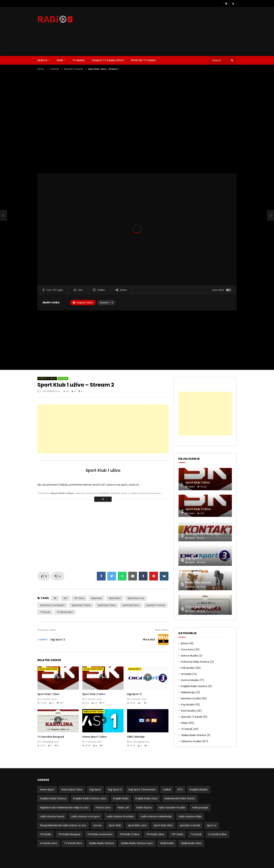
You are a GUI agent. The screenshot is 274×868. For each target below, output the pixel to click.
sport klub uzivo (131, 605)
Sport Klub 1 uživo (103, 470)
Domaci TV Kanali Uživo (108, 60)
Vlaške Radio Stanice (194, 735)
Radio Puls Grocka (198, 582)
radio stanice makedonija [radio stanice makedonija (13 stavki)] (156, 816)
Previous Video (47, 630)
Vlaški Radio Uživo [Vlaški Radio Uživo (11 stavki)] (191, 843)
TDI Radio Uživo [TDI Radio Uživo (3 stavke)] (155, 834)
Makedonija (188, 692)
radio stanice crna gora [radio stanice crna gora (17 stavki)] (85, 816)
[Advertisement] (173, 31)
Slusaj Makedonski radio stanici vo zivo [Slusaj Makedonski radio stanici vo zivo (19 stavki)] (63, 825)
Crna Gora (187, 650)
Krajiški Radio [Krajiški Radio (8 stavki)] (121, 798)
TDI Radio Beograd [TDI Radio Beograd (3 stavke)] (69, 834)
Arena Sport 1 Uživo (94, 712)
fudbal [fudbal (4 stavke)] (167, 790)
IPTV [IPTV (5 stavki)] (180, 790)
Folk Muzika (188, 668)
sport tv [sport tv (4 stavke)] (212, 825)
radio (192, 487)
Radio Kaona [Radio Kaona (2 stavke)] (144, 808)
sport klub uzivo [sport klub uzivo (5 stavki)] (137, 825)
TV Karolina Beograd (51, 737)
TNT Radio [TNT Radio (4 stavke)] (177, 834)
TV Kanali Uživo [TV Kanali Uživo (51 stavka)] (73, 843)
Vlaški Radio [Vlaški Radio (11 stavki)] (167, 843)
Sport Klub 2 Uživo (93, 669)
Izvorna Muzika (190, 680)
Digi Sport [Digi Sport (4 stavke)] (95, 790)
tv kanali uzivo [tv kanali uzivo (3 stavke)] (49, 843)
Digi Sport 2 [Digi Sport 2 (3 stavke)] (115, 790)
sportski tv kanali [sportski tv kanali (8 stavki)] (190, 825)
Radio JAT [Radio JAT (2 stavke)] (124, 808)
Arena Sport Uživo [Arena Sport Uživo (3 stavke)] (72, 790)
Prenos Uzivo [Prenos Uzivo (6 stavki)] (103, 808)
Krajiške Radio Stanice (194, 686)
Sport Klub (97, 598)
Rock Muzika (188, 711)
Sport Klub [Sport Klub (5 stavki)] (115, 825)
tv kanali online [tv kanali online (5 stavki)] (217, 834)
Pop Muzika (188, 705)
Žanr (60, 60)
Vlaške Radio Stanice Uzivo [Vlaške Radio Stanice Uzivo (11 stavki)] (137, 843)
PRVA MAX (149, 640)
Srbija (184, 723)
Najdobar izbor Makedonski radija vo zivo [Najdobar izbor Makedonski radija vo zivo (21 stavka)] (64, 808)
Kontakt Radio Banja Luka (203, 534)
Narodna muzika (191, 698)
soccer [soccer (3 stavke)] (98, 825)
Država (42, 60)
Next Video (162, 630)
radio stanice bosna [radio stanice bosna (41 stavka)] (52, 816)
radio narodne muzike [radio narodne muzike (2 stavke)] (172, 808)
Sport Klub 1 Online (81, 605)
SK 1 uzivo (79, 598)
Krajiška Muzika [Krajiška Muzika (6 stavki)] (199, 790)
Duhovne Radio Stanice (195, 662)
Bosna (185, 643)
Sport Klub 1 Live (136, 598)
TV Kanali (79, 60)
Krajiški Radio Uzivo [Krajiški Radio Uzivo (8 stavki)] (147, 798)
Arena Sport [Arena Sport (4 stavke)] (47, 790)
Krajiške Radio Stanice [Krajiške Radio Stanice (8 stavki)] (53, 798)
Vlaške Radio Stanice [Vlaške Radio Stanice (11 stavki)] (101, 843)
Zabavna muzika (191, 741)
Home (41, 69)
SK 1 (65, 598)
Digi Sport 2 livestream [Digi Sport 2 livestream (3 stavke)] (142, 790)
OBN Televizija (136, 737)
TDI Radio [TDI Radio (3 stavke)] (46, 834)
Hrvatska (186, 674)
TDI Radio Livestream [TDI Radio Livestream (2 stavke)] (100, 834)
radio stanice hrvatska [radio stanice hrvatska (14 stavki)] (120, 816)
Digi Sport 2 (58, 640)
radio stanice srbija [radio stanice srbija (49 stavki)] (190, 816)
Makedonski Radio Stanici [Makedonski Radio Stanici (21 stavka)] (180, 798)
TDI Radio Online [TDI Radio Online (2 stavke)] (129, 834)
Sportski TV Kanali (143, 60)
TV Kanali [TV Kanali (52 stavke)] (196, 834)
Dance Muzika (190, 656)
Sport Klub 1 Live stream (52, 605)
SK (55, 598)
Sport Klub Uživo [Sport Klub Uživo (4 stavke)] (163, 825)
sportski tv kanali (156, 605)
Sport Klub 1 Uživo (107, 605)
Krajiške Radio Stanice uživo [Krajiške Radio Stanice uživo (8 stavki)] (90, 798)
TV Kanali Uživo (65, 612)
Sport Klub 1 (115, 598)
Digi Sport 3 (135, 669)
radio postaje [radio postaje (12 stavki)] (200, 808)
